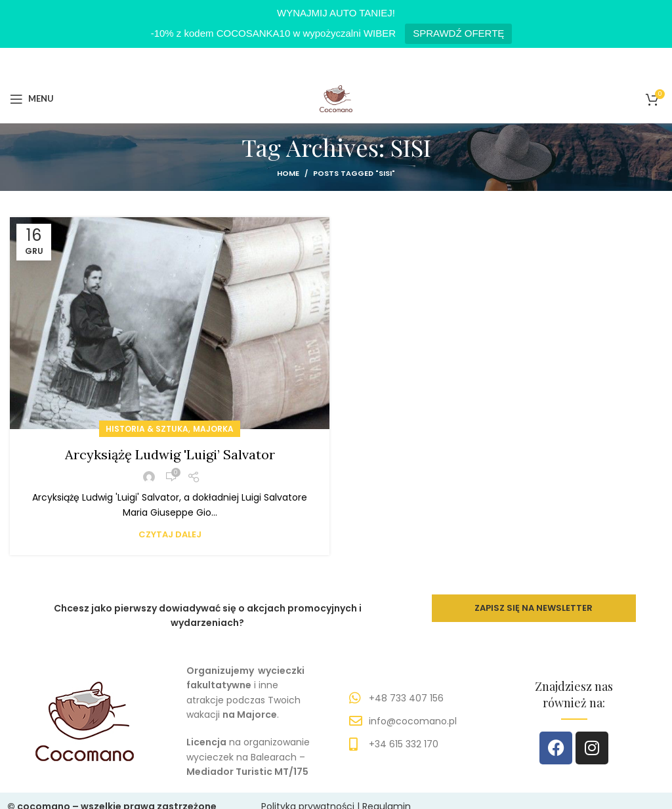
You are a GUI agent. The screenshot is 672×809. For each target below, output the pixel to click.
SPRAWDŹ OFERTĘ (458, 33)
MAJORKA (213, 429)
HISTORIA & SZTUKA (147, 429)
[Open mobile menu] (32, 98)
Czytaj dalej (170, 534)
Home (288, 173)
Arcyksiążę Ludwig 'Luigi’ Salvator (170, 454)
